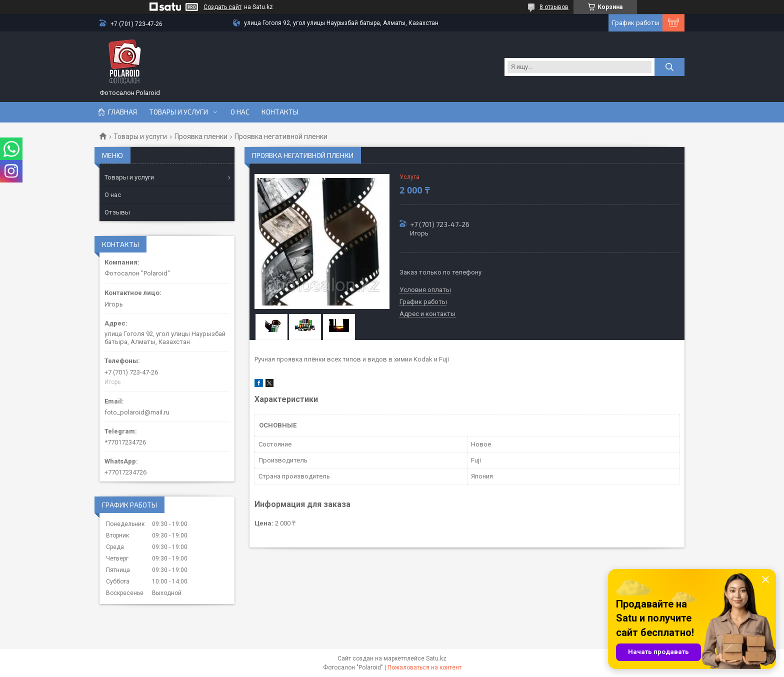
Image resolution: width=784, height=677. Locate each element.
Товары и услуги (178, 112)
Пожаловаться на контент (424, 667)
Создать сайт (222, 7)
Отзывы (117, 212)
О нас (240, 112)
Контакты (280, 112)
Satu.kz (436, 658)
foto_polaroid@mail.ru (137, 412)
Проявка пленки (201, 136)
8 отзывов (554, 7)
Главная (122, 112)
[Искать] (669, 67)
